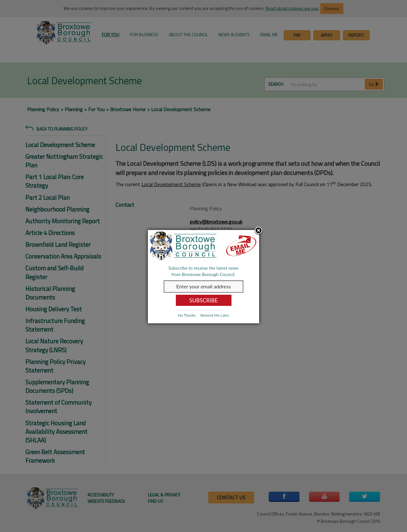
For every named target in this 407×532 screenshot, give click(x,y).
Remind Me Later (215, 315)
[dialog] (203, 277)
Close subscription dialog (259, 231)
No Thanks (187, 315)
